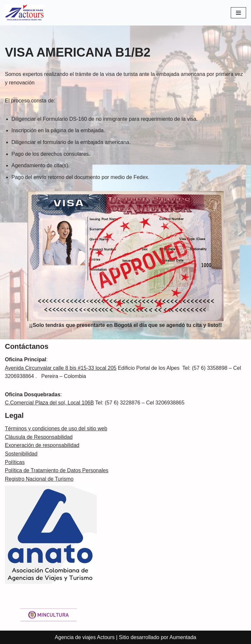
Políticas (15, 462)
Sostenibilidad (21, 454)
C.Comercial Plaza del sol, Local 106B (49, 403)
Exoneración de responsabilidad (42, 445)
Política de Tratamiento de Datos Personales (57, 470)
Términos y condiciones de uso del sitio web (56, 429)
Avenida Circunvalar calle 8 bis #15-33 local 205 (61, 368)
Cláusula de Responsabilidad (39, 437)
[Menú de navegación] (238, 13)
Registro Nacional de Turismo (39, 479)
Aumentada (183, 637)
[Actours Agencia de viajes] (25, 13)
